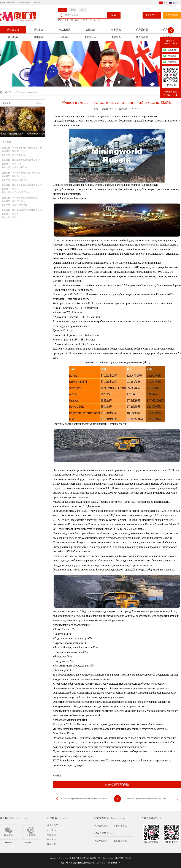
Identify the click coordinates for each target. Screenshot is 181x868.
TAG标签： (58, 775)
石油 (77, 19)
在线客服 (172, 50)
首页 (16, 92)
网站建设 (172, 56)
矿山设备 (13, 36)
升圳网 (128, 858)
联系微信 (8, 832)
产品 (62, 9)
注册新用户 (52, 825)
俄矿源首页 (13, 29)
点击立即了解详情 (117, 785)
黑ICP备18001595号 (106, 858)
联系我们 (51, 835)
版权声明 (51, 840)
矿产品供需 (142, 29)
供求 (73, 9)
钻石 (60, 19)
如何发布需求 (120, 841)
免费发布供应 (152, 14)
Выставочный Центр (29, 92)
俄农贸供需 (142, 36)
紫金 (67, 19)
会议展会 (65, 36)
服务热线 (31, 832)
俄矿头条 (39, 29)
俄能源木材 (90, 36)
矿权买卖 (116, 29)
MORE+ (39, 103)
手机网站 (172, 62)
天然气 (84, 19)
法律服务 (90, 29)
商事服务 (39, 36)
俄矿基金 (116, 36)
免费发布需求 (172, 14)
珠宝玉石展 (65, 29)
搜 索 (113, 14)
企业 (83, 9)
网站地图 (51, 844)
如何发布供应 (120, 826)
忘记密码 (51, 830)
